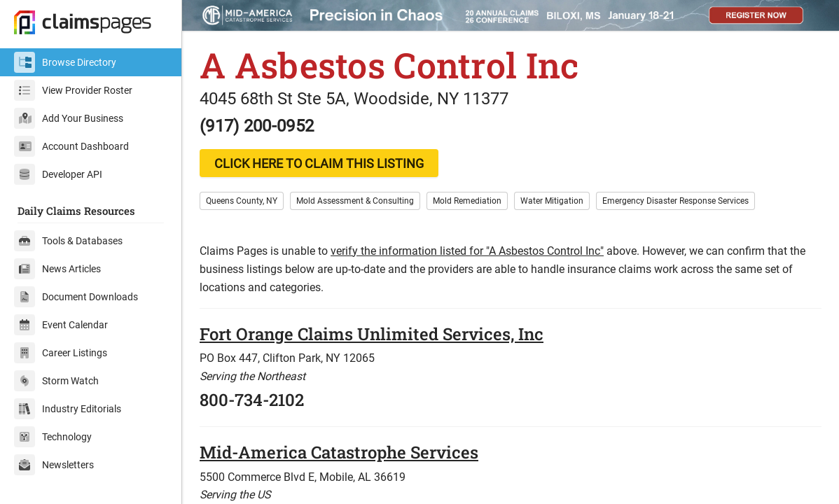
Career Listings (61, 353)
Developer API (58, 174)
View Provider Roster (73, 90)
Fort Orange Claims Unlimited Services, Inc (372, 334)
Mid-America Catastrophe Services (339, 452)
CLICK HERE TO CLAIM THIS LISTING (319, 163)
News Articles (57, 269)
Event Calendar (61, 325)
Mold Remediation (467, 201)
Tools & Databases (68, 241)
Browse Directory (65, 62)
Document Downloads (76, 297)
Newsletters (54, 465)
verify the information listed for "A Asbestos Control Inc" (467, 251)
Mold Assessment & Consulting (355, 201)
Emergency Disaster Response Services (675, 201)
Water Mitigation (552, 201)
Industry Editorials (68, 409)
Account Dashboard (71, 146)
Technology (53, 437)
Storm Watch (56, 381)
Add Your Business (69, 118)
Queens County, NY (242, 201)
